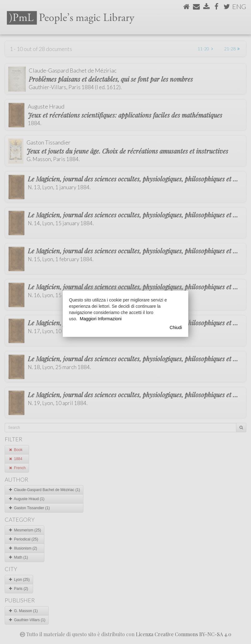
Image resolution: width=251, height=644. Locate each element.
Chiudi (176, 327)
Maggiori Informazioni (101, 319)
